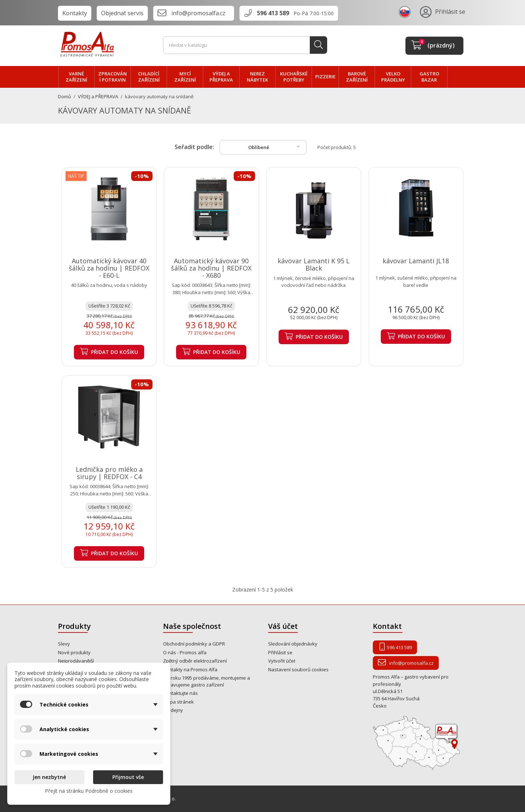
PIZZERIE (325, 77)
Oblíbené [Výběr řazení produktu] (275, 147)
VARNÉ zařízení (76, 77)
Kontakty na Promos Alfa (190, 669)
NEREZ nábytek (257, 77)
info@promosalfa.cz (198, 13)
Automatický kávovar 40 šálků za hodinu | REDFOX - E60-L (109, 268)
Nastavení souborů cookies (298, 669)
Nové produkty (74, 652)
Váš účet (283, 626)
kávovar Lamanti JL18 (416, 261)
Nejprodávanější (76, 661)
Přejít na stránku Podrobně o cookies (89, 791)
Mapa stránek (178, 702)
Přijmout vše (128, 777)
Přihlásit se (280, 652)
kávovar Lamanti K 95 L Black (314, 264)
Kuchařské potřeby (294, 77)
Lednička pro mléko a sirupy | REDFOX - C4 (109, 473)
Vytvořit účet (282, 661)
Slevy (64, 644)
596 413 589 (273, 13)
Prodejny (173, 710)
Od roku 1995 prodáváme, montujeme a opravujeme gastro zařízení (207, 681)
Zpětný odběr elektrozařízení (195, 661)
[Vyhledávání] (245, 45)
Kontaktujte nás (180, 693)
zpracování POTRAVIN (112, 77)
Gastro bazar (429, 77)
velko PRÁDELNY (393, 77)
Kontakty (75, 13)
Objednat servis (122, 13)
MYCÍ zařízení (185, 77)
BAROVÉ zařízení (357, 77)
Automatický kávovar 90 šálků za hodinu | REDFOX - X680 (211, 268)
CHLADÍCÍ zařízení (149, 77)
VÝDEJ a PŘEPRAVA (221, 77)
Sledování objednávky (293, 644)
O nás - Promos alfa (185, 652)
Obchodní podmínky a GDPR (194, 644)
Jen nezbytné (49, 777)
